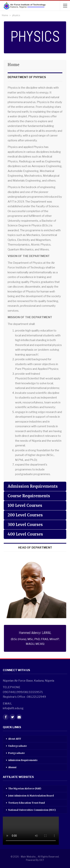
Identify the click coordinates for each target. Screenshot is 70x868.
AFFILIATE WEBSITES (18, 777)
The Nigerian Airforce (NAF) (25, 789)
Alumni (12, 767)
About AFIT (15, 739)
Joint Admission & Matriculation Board (31, 796)
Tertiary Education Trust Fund (27, 803)
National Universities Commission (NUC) (32, 810)
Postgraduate (16, 753)
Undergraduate (17, 746)
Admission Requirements (23, 760)
